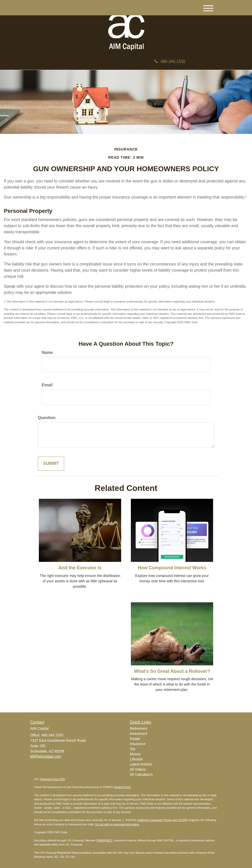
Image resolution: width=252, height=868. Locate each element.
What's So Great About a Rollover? (172, 671)
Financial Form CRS (52, 779)
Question (47, 418)
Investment (139, 734)
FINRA (101, 840)
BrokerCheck (123, 787)
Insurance (138, 744)
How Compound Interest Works (172, 568)
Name (47, 352)
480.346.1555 (170, 61)
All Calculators (141, 774)
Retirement (139, 728)
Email (47, 385)
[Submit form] (51, 464)
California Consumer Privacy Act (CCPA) (162, 820)
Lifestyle (136, 759)
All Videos (138, 769)
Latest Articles (141, 764)
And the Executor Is (80, 568)
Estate (135, 739)
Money (135, 754)
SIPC (109, 840)
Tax (133, 749)
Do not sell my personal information (117, 824)
